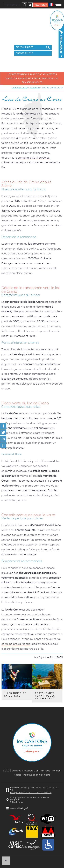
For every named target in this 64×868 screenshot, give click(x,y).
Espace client (24, 53)
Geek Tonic (44, 771)
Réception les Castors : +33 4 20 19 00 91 (31, 792)
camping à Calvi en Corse (33, 158)
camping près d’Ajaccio (16, 644)
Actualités (35, 88)
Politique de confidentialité (37, 775)
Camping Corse (20, 88)
